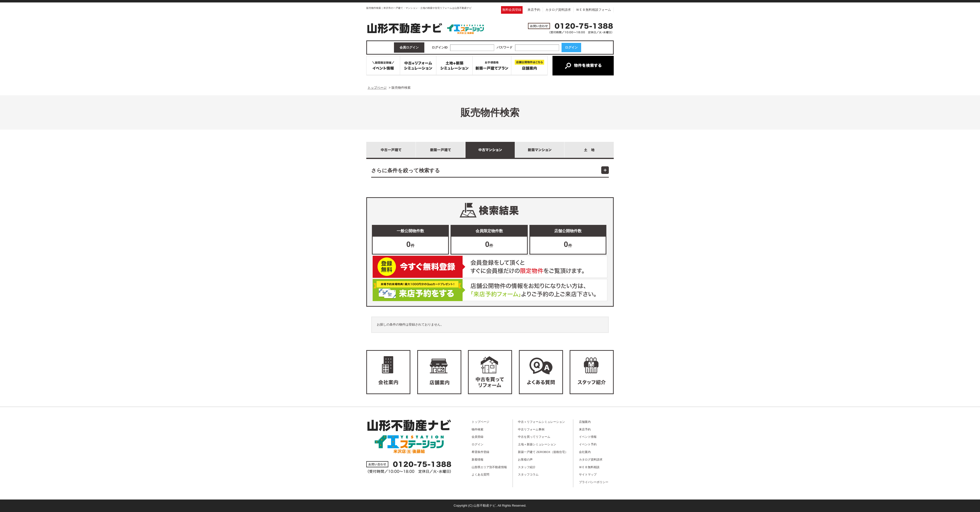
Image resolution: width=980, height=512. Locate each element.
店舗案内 (585, 422)
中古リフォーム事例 (531, 429)
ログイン (478, 444)
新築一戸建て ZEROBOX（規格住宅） (543, 452)
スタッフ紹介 (527, 467)
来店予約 (534, 10)
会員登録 (478, 437)
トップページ (480, 422)
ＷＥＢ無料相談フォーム (594, 10)
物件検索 (478, 429)
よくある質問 (480, 474)
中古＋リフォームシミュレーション (541, 422)
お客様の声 (525, 459)
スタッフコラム (528, 474)
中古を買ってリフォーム (534, 437)
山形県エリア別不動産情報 (489, 467)
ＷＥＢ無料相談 (589, 467)
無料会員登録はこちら (490, 267)
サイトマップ (588, 474)
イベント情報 (588, 437)
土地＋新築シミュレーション (537, 444)
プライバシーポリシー (594, 482)
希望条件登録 (480, 452)
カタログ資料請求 (558, 10)
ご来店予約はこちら (490, 290)
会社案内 (585, 452)
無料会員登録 (512, 10)
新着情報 (478, 459)
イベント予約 (588, 444)
